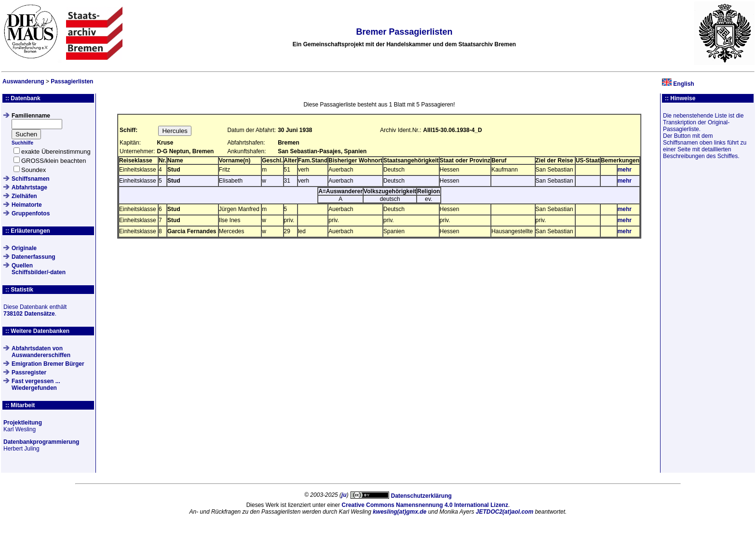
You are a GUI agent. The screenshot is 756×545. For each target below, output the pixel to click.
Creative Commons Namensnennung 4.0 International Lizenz (425, 505)
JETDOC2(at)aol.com (505, 512)
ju (344, 495)
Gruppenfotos (31, 213)
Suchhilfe (22, 143)
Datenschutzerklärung (421, 496)
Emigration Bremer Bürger (48, 364)
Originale (24, 248)
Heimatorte (27, 205)
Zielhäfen (24, 196)
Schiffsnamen (31, 179)
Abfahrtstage (29, 187)
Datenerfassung (34, 257)
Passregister (29, 372)
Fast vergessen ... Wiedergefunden (36, 385)
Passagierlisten (72, 81)
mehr (625, 170)
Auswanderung (23, 81)
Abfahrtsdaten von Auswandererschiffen (41, 352)
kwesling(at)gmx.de (399, 512)
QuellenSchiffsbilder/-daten (39, 269)
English (683, 84)
